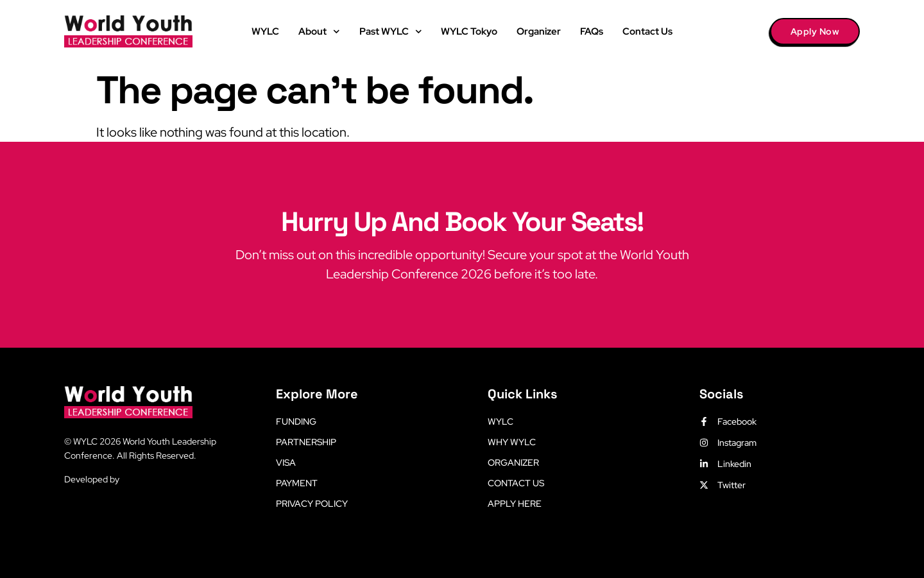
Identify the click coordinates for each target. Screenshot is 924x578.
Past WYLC (391, 32)
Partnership (306, 442)
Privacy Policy (312, 504)
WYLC (265, 31)
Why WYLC (512, 442)
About (319, 32)
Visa (286, 463)
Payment (297, 483)
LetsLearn (141, 479)
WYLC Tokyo (469, 31)
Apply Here (515, 504)
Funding (296, 421)
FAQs (592, 31)
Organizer (539, 31)
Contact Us (647, 31)
